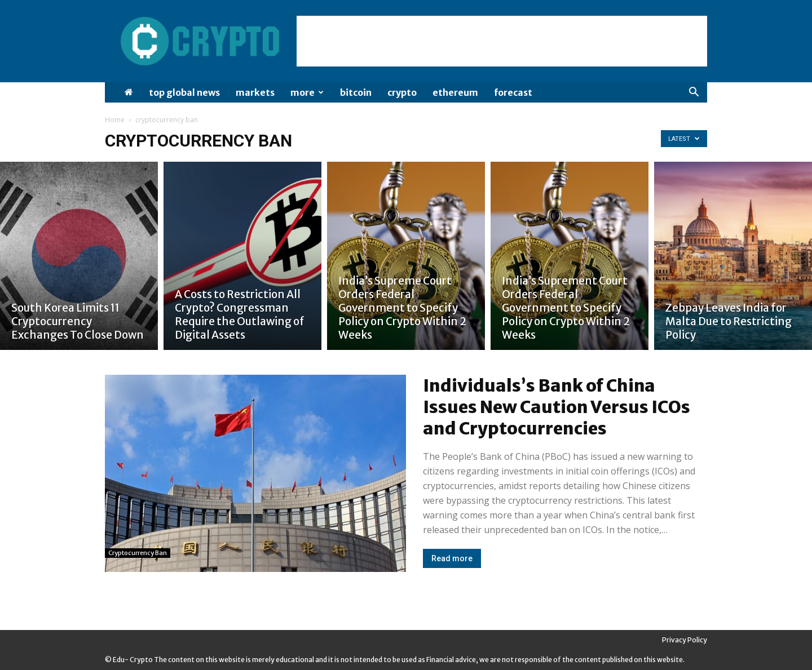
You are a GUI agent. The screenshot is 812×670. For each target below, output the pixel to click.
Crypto (402, 92)
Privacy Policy (685, 640)
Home (115, 120)
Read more (452, 558)
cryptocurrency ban (138, 553)
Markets (255, 92)
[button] (694, 93)
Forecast (513, 92)
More (307, 92)
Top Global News (184, 92)
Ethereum (455, 92)
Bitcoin (356, 92)
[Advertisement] (502, 41)
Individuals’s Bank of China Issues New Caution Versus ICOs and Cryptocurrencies (557, 407)
